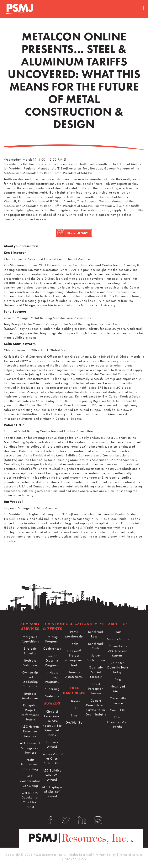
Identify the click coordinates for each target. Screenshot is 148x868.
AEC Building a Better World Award (52, 775)
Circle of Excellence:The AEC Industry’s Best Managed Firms (52, 723)
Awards (52, 703)
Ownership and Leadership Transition (30, 679)
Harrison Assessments (74, 674)
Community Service (118, 700)
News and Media (118, 689)
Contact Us (118, 710)
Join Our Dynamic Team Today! (118, 667)
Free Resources (74, 690)
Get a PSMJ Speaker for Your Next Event (30, 800)
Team (118, 632)
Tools (74, 708)
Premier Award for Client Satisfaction (52, 759)
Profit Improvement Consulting (30, 764)
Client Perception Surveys (96, 689)
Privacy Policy (106, 855)
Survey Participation (96, 658)
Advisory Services (30, 626)
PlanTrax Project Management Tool (74, 658)
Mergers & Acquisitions (30, 639)
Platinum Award (52, 744)
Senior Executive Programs (52, 660)
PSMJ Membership (74, 634)
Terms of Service (131, 855)
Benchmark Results (96, 634)
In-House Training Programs (52, 677)
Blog (74, 715)
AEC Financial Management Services (30, 748)
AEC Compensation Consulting (30, 781)
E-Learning (52, 689)
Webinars (52, 696)
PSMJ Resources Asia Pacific (118, 722)
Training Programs (52, 639)
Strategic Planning (30, 651)
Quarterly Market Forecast (96, 672)
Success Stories (118, 639)
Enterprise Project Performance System (30, 712)
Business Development (30, 696)
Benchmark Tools (96, 646)
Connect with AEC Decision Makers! (118, 651)
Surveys (96, 624)
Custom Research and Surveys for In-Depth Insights (96, 707)
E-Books (74, 701)
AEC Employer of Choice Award (52, 792)
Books (74, 644)
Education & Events (53, 626)
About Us (118, 624)
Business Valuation (30, 663)
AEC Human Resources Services (30, 731)
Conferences (52, 648)
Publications (77, 624)
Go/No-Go (74, 722)
